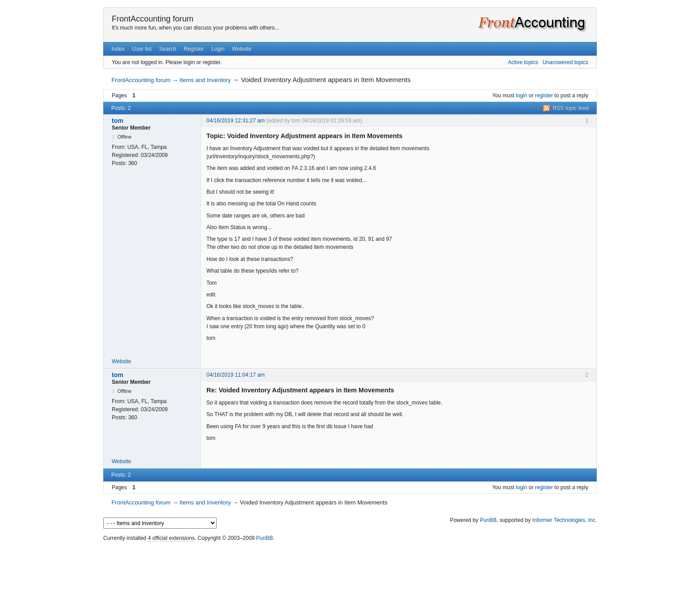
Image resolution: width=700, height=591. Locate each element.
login (522, 96)
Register (194, 49)
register (544, 96)
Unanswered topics (565, 62)
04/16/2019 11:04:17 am (236, 375)
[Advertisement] (350, 564)
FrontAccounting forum (153, 19)
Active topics (523, 62)
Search (168, 49)
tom (118, 121)
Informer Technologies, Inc (564, 520)
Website (242, 49)
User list (142, 49)
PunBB (488, 520)
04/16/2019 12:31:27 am (236, 121)
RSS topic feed (571, 108)
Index (118, 49)
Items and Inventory (205, 80)
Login (218, 49)
